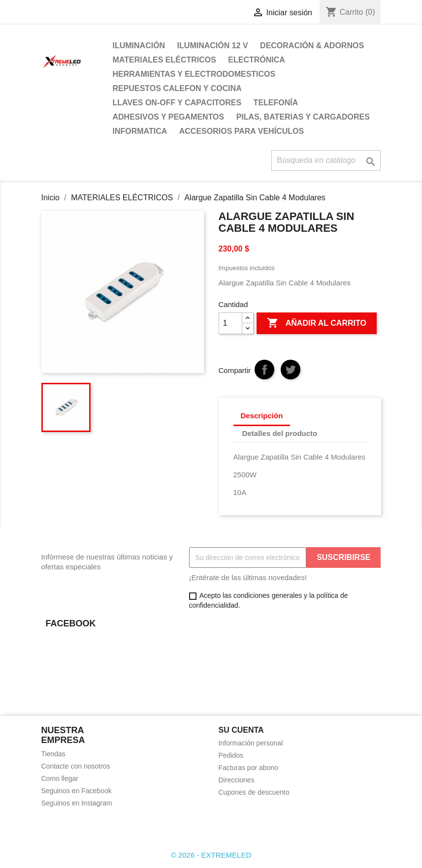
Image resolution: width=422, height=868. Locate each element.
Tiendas (53, 754)
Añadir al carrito (317, 323)
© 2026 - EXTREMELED (211, 855)
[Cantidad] (230, 323)
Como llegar (60, 778)
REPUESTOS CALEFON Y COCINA (177, 88)
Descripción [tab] (262, 416)
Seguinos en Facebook (77, 791)
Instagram (74, 827)
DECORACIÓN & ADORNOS (312, 46)
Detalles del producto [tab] (280, 433)
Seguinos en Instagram (77, 803)
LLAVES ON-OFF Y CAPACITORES (177, 103)
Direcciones (237, 780)
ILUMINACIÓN (139, 46)
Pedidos (231, 755)
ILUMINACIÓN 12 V (213, 46)
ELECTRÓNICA (257, 60)
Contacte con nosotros (76, 766)
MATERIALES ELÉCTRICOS (164, 60)
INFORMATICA (140, 131)
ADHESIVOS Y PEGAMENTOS (169, 117)
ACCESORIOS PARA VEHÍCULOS (242, 131)
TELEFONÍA (276, 103)
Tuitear (291, 370)
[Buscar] (326, 160)
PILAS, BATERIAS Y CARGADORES (303, 117)
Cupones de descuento (254, 792)
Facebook (52, 827)
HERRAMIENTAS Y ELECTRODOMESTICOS (194, 74)
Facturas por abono (248, 768)
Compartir (264, 370)
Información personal (251, 743)
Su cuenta (241, 730)
